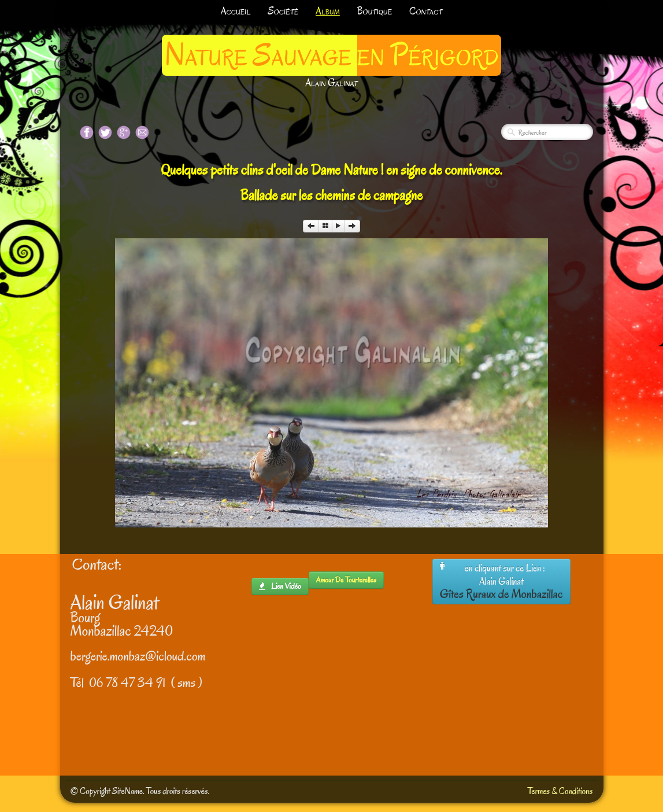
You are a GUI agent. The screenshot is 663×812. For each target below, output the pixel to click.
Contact (426, 11)
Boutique (375, 11)
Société (283, 11)
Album (328, 11)
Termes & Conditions (560, 791)
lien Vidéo (280, 586)
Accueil (236, 11)
